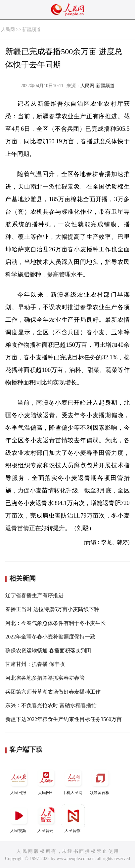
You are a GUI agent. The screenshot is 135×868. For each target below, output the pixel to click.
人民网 (8, 30)
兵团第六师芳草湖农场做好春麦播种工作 (53, 692)
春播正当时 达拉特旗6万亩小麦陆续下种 (52, 609)
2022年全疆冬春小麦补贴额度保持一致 (50, 637)
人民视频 (19, 819)
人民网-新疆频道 (97, 86)
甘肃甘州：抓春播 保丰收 (35, 664)
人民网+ (46, 781)
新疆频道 (31, 30)
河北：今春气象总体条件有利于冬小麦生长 (56, 623)
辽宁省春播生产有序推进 (34, 595)
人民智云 (46, 819)
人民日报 (19, 781)
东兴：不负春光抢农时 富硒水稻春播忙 (51, 705)
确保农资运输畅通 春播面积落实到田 (48, 651)
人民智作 (73, 819)
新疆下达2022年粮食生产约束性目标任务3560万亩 (64, 719)
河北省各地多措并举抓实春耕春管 (45, 678)
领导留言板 (100, 781)
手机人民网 (73, 781)
